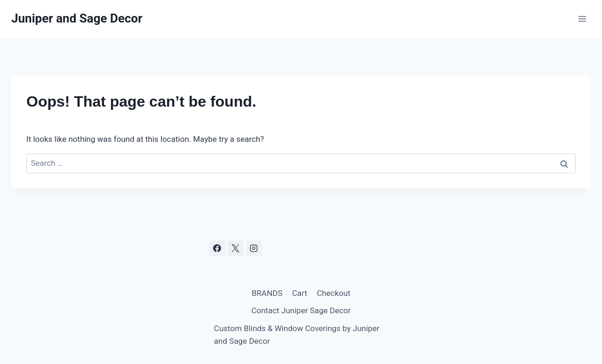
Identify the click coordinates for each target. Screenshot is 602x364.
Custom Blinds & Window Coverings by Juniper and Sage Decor (297, 335)
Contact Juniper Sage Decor (301, 310)
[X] (236, 248)
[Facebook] (217, 248)
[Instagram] (254, 248)
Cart (300, 293)
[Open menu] (582, 19)
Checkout (333, 293)
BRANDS (267, 293)
